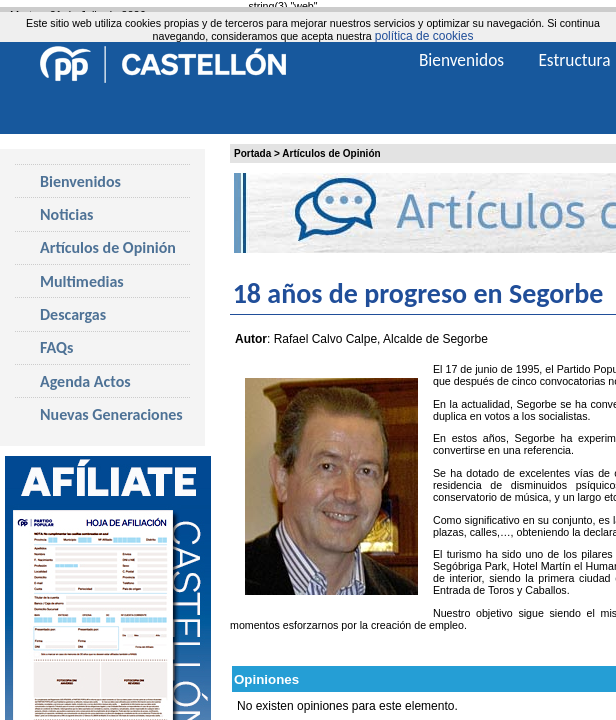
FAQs (56, 347)
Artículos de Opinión (331, 153)
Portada (252, 153)
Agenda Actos (85, 381)
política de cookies (424, 36)
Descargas (73, 314)
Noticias (66, 214)
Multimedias (82, 281)
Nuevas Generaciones (111, 414)
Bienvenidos (80, 181)
